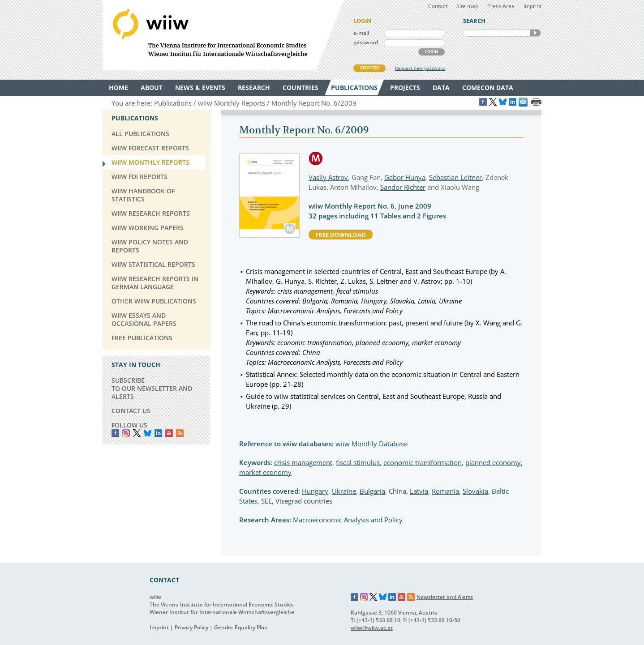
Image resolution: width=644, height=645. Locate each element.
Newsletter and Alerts (445, 597)
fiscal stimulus (358, 462)
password (366, 42)
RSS (180, 433)
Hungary (315, 491)
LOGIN (431, 52)
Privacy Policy (191, 627)
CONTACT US (131, 411)
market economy (265, 472)
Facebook (115, 433)
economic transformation (423, 462)
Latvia (419, 491)
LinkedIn (158, 433)
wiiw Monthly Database (371, 444)
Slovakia (475, 491)
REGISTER (369, 68)
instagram (126, 433)
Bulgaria (372, 491)
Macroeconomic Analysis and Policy (348, 520)
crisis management (303, 462)
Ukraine (344, 491)
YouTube (169, 433)
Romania (445, 491)
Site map (467, 6)
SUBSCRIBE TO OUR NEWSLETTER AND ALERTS (152, 388)
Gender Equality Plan (241, 627)
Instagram (364, 597)
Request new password (420, 68)
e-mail (361, 33)
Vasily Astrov (328, 177)
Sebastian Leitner (455, 177)
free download (341, 235)
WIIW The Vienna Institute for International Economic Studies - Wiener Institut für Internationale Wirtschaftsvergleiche (223, 35)
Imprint (532, 6)
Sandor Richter (403, 187)
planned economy (493, 462)
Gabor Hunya (405, 177)
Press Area (501, 6)
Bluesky (148, 433)
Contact (438, 6)
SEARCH (535, 33)
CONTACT (164, 580)
